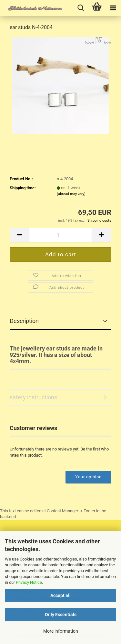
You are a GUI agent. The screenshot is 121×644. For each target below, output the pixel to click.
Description (24, 321)
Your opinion (88, 477)
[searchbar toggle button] (81, 8)
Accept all (60, 595)
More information (61, 631)
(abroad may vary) (71, 194)
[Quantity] (60, 235)
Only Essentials (61, 615)
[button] (19, 235)
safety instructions (33, 397)
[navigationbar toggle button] (113, 8)
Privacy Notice (29, 582)
